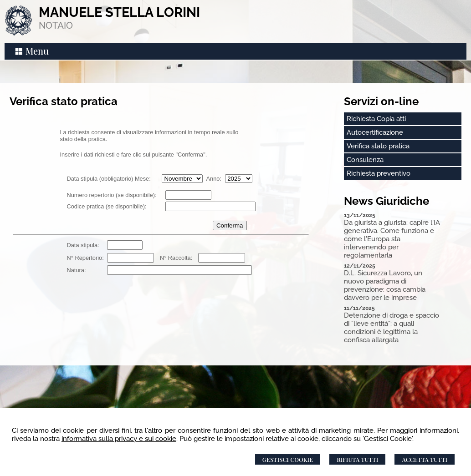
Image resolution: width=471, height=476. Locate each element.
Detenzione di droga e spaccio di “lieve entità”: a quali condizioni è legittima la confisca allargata (392, 328)
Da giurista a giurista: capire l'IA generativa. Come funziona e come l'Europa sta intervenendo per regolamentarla (392, 239)
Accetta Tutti (425, 459)
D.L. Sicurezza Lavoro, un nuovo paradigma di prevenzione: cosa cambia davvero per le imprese (385, 285)
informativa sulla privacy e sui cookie (119, 439)
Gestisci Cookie (288, 459)
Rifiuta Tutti (357, 459)
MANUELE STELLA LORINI (119, 12)
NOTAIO (56, 25)
